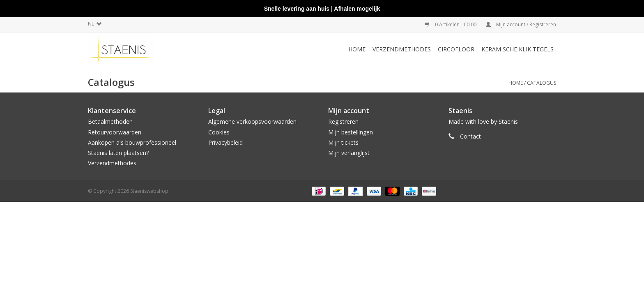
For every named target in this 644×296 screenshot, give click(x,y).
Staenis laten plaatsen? (118, 153)
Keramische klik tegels (517, 49)
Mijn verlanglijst (349, 153)
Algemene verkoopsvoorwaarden (252, 121)
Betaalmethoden (110, 121)
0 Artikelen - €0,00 (451, 24)
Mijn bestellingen (351, 132)
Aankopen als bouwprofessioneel (132, 142)
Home (357, 49)
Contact (470, 136)
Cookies (219, 132)
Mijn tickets (343, 142)
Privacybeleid (225, 142)
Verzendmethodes (402, 49)
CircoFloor (456, 49)
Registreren (343, 121)
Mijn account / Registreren (521, 24)
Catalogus (542, 83)
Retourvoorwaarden (115, 132)
